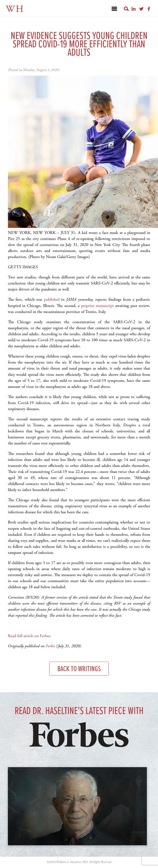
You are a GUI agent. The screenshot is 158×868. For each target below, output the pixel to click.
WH (15, 9)
